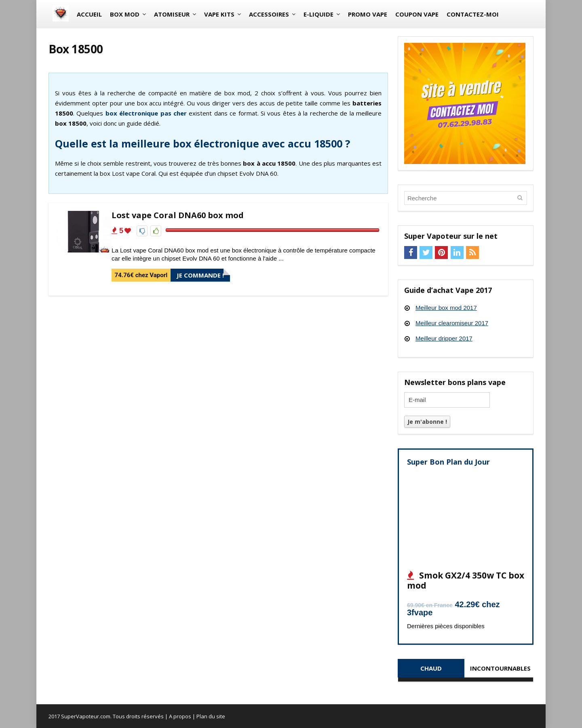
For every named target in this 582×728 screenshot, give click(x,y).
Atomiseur (172, 14)
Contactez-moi (473, 14)
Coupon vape (417, 14)
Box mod (125, 14)
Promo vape (368, 14)
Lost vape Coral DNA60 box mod (178, 215)
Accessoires (269, 14)
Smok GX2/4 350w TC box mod (466, 580)
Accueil (89, 14)
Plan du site (211, 716)
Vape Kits (219, 14)
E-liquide (318, 14)
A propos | (183, 716)
